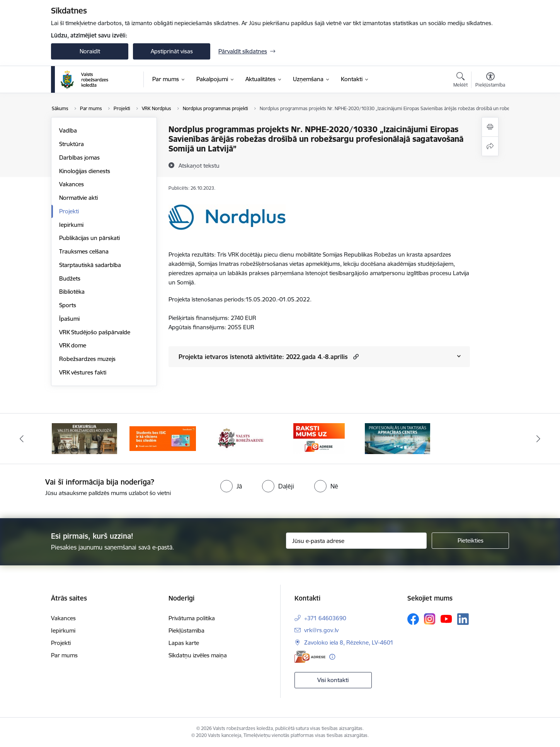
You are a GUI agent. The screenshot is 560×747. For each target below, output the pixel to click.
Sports (68, 305)
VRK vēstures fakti (83, 372)
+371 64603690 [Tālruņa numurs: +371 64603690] (325, 618)
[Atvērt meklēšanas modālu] (460, 81)
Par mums (64, 655)
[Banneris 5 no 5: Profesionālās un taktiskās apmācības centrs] (397, 438)
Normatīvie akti (78, 198)
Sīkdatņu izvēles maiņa (198, 655)
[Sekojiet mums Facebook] (413, 619)
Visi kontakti (333, 680)
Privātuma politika (192, 618)
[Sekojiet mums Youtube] (446, 619)
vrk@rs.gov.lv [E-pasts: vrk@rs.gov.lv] (321, 630)
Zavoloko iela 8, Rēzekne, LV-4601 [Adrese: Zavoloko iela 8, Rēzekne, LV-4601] (349, 642)
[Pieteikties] (470, 541)
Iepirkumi (71, 225)
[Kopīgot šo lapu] (490, 146)
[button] (355, 356)
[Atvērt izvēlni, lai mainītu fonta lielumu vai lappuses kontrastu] (490, 81)
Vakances (71, 184)
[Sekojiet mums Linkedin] (463, 619)
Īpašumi (69, 319)
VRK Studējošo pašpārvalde (95, 332)
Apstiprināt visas (172, 51)
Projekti (69, 211)
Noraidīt (90, 51)
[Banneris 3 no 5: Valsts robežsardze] (241, 438)
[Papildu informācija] (332, 657)
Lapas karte (184, 643)
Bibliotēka (72, 292)
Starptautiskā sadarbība (90, 265)
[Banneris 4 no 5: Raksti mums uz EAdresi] (319, 438)
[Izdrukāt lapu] (490, 127)
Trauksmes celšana (84, 251)
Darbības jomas (79, 157)
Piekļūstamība (186, 630)
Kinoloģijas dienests (85, 171)
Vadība (68, 130)
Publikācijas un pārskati (89, 238)
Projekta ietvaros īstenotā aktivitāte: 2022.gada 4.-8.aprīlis (263, 357)
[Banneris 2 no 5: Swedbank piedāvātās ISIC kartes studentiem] (163, 438)
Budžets (70, 278)
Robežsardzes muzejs (87, 359)
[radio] (231, 486)
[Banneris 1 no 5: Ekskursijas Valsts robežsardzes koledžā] (84, 438)
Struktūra (71, 144)
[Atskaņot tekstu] (199, 165)
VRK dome (73, 345)
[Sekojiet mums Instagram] (430, 619)
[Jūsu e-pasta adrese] (357, 541)
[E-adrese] (310, 657)
